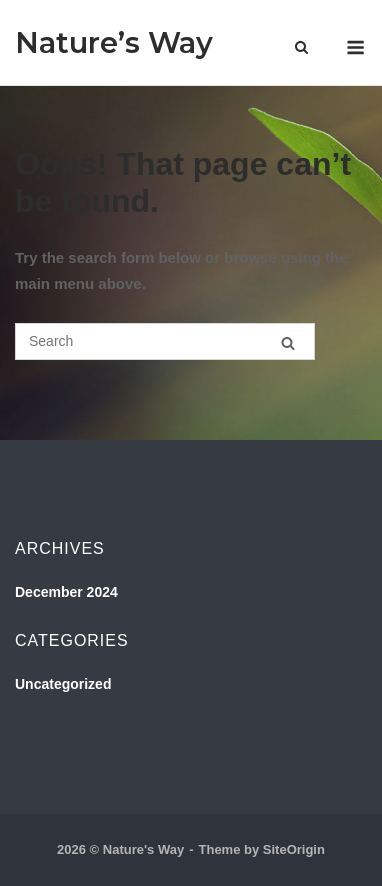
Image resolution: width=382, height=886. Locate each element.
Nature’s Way (114, 42)
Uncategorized (63, 684)
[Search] (288, 342)
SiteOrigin (294, 849)
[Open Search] (301, 48)
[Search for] (165, 341)
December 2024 (66, 592)
